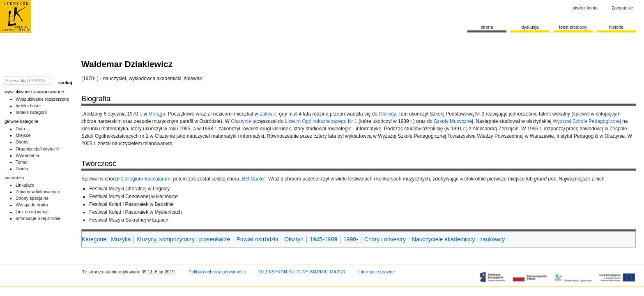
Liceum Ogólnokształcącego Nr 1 (321, 121)
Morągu (157, 114)
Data (20, 129)
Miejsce (23, 135)
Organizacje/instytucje (37, 149)
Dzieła (22, 169)
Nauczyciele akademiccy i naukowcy (458, 239)
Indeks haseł (28, 106)
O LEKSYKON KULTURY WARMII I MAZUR (302, 272)
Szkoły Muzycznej (453, 121)
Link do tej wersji (32, 212)
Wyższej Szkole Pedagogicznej (587, 121)
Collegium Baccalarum (146, 179)
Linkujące (25, 185)
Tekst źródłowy (573, 27)
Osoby (22, 142)
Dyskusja (530, 27)
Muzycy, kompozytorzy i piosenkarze (183, 239)
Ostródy (387, 114)
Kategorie (94, 239)
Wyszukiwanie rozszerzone (43, 99)
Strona (487, 27)
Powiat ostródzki (257, 239)
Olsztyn (294, 239)
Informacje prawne (376, 272)
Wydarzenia (27, 155)
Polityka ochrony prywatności (217, 272)
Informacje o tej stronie (38, 218)
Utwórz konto (585, 8)
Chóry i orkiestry (385, 239)
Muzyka (121, 239)
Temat (22, 162)
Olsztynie (241, 121)
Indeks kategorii (31, 112)
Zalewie (268, 114)
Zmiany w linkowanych (38, 192)
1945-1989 (323, 239)
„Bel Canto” (253, 179)
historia (616, 27)
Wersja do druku (32, 205)
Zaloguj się (622, 8)
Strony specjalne (32, 198)
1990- (351, 239)
